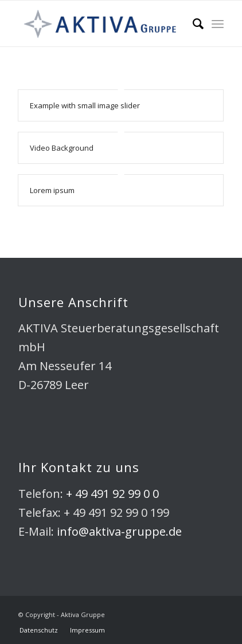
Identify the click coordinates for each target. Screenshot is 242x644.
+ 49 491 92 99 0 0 (112, 494)
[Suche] (192, 23)
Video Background (62, 148)
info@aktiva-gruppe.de (119, 531)
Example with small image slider (85, 105)
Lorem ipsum (52, 190)
